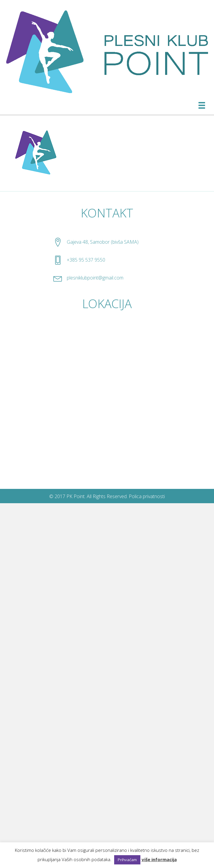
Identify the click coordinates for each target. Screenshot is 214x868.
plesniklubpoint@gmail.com (95, 278)
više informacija (159, 859)
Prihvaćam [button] (127, 860)
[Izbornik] (202, 105)
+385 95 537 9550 (86, 260)
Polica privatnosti (147, 496)
